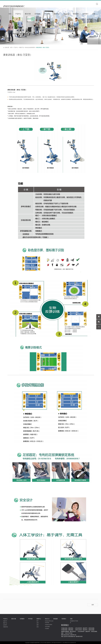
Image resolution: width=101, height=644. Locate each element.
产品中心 (18, 14)
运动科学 (5, 625)
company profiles (49, 625)
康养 (38, 625)
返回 (93, 605)
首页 (10, 14)
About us (66, 14)
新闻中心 (57, 14)
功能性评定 (6, 627)
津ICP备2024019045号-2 (57, 643)
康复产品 (22, 47)
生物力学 (5, 621)
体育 (38, 623)
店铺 (94, 14)
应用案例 (37, 14)
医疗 (38, 621)
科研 (38, 627)
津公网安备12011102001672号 (69, 643)
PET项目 (47, 14)
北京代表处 (47, 627)
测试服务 (76, 14)
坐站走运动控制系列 (30, 47)
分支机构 (47, 629)
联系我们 (85, 14)
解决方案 (28, 14)
